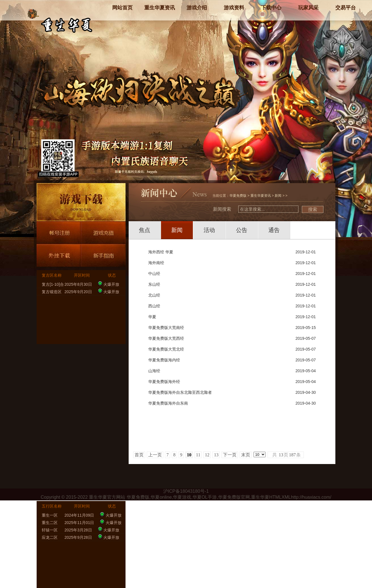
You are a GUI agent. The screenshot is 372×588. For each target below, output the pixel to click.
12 (207, 455)
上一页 (155, 455)
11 (198, 455)
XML (286, 497)
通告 (274, 230)
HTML (275, 497)
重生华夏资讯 (261, 196)
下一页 (230, 455)
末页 (246, 455)
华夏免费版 (238, 196)
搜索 (313, 209)
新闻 (278, 196)
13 (216, 455)
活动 (209, 230)
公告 (242, 230)
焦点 (145, 230)
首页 (139, 455)
